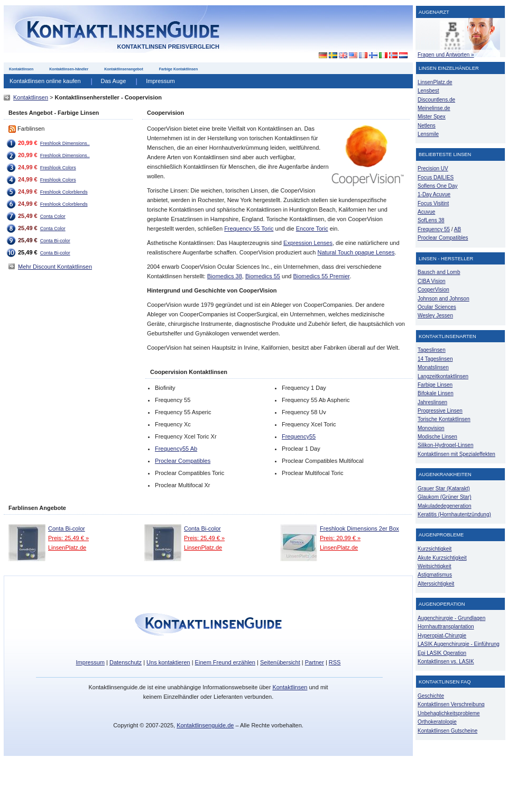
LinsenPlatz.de (67, 548)
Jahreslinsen (432, 402)
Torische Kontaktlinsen (444, 419)
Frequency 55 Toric (249, 229)
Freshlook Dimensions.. (65, 143)
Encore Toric (312, 229)
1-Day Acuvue (434, 194)
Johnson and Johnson (444, 299)
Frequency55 (299, 436)
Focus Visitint (433, 203)
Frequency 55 (434, 229)
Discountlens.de (436, 100)
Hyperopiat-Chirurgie (442, 636)
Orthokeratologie (437, 722)
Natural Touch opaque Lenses (356, 252)
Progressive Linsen (440, 411)
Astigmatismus (435, 575)
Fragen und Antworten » (446, 55)
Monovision (431, 428)
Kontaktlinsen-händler (69, 69)
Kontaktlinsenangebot (124, 69)
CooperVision (433, 290)
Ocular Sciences (437, 307)
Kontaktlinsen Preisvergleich (168, 47)
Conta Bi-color (55, 241)
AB (458, 229)
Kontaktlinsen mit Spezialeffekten (456, 454)
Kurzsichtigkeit (435, 549)
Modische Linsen (437, 437)
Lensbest (428, 91)
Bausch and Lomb (439, 272)
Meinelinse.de (434, 108)
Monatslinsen (433, 367)
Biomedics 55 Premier (321, 276)
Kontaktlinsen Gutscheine (447, 731)
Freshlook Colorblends (64, 192)
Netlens (427, 126)
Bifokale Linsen (436, 393)
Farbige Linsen (435, 385)
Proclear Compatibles (183, 461)
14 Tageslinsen (435, 359)
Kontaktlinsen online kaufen (45, 81)
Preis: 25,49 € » (68, 538)
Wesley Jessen (435, 316)
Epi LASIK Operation (442, 653)
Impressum (160, 81)
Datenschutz (126, 662)
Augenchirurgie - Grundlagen (451, 618)
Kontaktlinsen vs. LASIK (446, 662)
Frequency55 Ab (176, 449)
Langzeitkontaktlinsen (443, 376)
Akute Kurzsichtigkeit (442, 558)
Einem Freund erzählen (225, 662)
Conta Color (53, 216)
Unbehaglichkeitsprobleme (449, 713)
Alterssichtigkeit (436, 584)
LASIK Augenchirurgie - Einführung (459, 644)
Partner (315, 662)
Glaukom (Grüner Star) (445, 497)
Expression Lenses (308, 243)
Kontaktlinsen (21, 69)
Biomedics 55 (263, 276)
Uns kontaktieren (168, 662)
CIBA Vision (432, 281)
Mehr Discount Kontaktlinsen (55, 267)
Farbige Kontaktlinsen (179, 69)
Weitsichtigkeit (435, 566)
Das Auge (114, 81)
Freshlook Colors (58, 168)
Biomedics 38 (225, 276)
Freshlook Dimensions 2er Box (359, 528)
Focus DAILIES (436, 177)
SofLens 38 (431, 220)
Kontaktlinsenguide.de (205, 725)
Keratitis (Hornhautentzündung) (454, 514)
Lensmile (428, 134)
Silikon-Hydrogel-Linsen (445, 445)
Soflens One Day (437, 186)
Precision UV (433, 168)
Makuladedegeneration (445, 506)
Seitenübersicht (280, 662)
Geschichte (431, 696)
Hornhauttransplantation (446, 627)
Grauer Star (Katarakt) (444, 489)
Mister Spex (432, 117)
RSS (335, 662)
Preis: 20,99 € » (340, 538)
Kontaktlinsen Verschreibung (451, 704)
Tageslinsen (432, 350)
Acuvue (426, 212)
